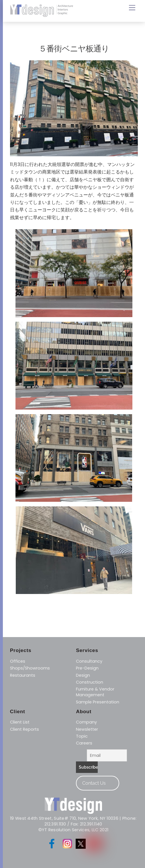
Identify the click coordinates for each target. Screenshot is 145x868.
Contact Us (94, 783)
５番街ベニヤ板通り (74, 49)
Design (83, 675)
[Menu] (132, 8)
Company (86, 722)
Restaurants (23, 675)
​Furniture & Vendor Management (95, 692)
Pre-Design (87, 668)
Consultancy (89, 661)
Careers (84, 743)
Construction (90, 682)
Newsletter (87, 729)
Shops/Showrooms (30, 668)
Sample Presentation (98, 702)
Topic (82, 736)
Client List (20, 722)
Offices (18, 661)
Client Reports (25, 729)
